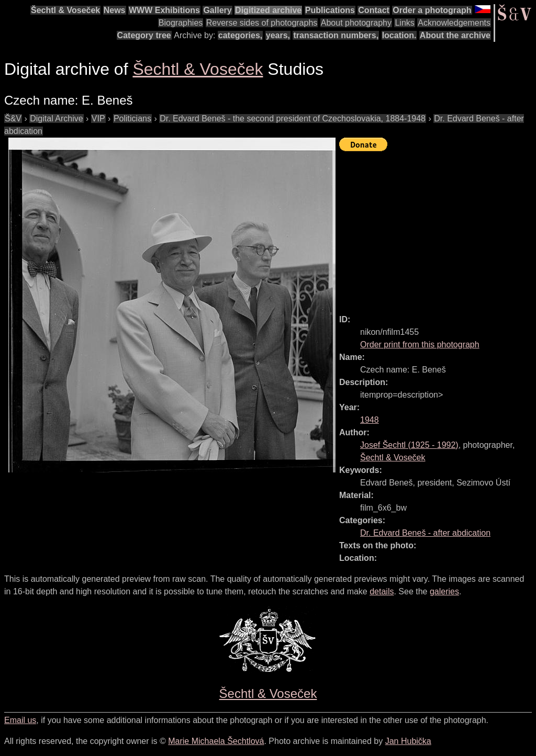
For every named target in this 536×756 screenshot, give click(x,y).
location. (399, 35)
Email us (20, 720)
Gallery (217, 10)
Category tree (144, 35)
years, (278, 35)
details (382, 591)
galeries (444, 591)
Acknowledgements (454, 23)
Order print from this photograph (420, 345)
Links (404, 23)
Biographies (181, 23)
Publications (330, 10)
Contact (374, 10)
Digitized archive (268, 10)
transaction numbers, (336, 35)
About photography (356, 23)
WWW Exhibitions (164, 10)
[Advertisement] (438, 228)
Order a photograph (432, 10)
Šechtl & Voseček (65, 10)
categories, (240, 35)
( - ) (409, 445)
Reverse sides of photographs (262, 23)
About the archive (455, 35)
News (115, 10)
